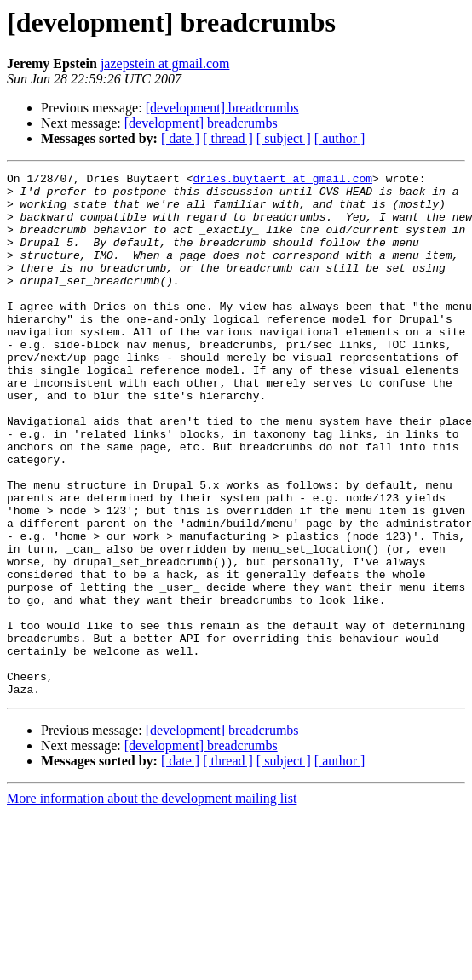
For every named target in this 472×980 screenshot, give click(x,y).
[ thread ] (228, 138)
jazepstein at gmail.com (165, 63)
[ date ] (180, 138)
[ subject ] (284, 138)
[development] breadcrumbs (222, 108)
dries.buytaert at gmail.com (282, 181)
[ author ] (340, 138)
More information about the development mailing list (152, 903)
